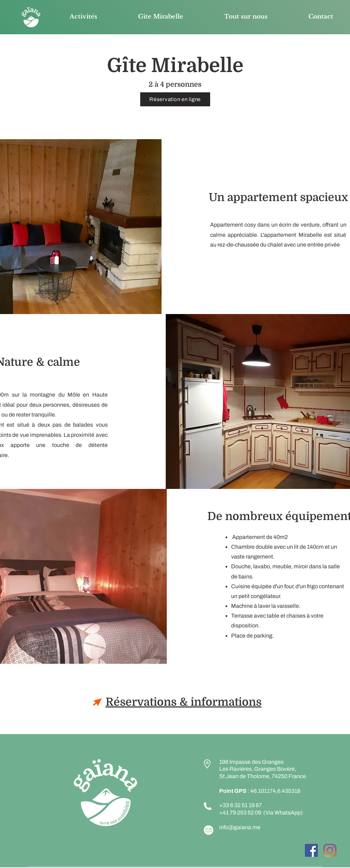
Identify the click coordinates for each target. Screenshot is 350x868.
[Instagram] (330, 850)
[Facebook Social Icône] (311, 850)
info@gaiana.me (240, 827)
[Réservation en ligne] (175, 99)
